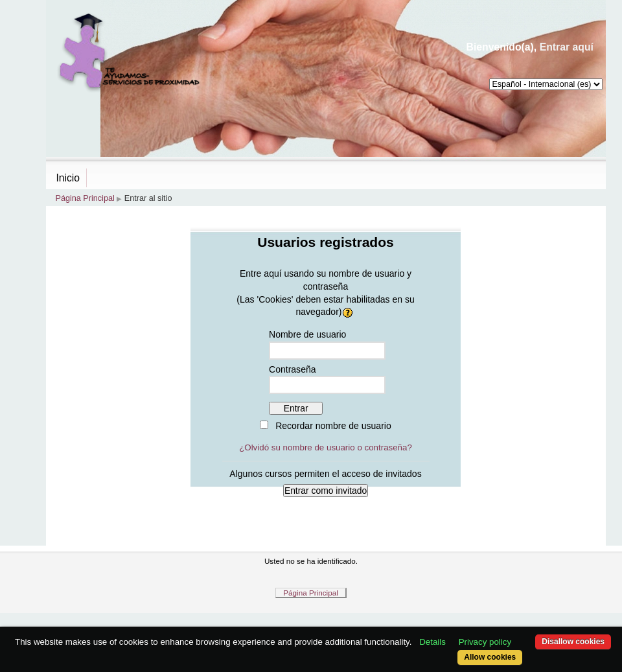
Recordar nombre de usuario (333, 426)
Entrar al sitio (148, 198)
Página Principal (85, 198)
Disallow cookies (573, 642)
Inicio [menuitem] (68, 178)
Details (432, 642)
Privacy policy (485, 642)
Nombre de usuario (307, 334)
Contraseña (293, 369)
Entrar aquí (567, 47)
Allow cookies (490, 657)
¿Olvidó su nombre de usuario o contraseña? (326, 447)
